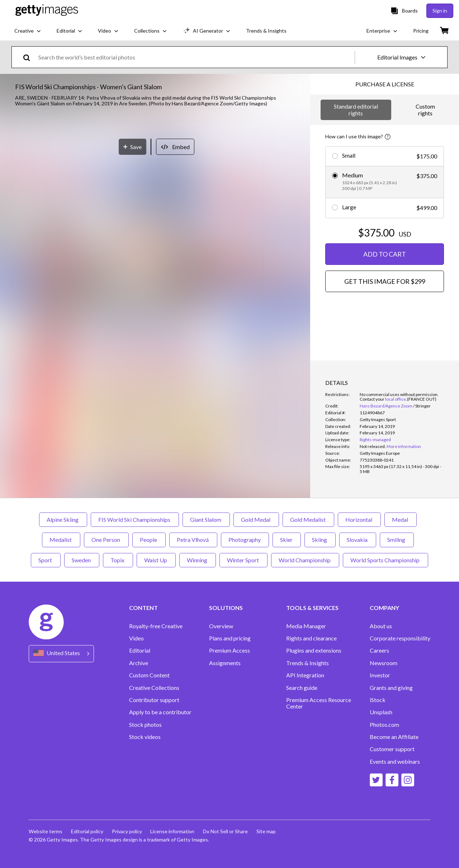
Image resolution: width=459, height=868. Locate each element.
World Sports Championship (385, 560)
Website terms (46, 831)
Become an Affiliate (394, 737)
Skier (287, 540)
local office (396, 399)
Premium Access (229, 650)
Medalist (61, 540)
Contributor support (154, 700)
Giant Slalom (206, 519)
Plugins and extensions (314, 650)
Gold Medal (256, 519)
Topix (118, 560)
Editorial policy (87, 831)
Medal (401, 519)
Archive (139, 663)
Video (136, 638)
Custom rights (425, 109)
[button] (155, 224)
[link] (373, 446)
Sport (46, 560)
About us (381, 626)
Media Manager (306, 626)
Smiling (397, 540)
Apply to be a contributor (160, 712)
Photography (245, 540)
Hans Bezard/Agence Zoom (386, 406)
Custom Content (149, 675)
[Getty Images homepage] (47, 11)
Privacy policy (127, 831)
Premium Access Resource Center (319, 703)
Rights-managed (375, 440)
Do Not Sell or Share (226, 831)
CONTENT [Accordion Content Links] (143, 608)
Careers (379, 650)
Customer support (392, 749)
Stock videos (145, 737)
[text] (195, 57)
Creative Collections (154, 688)
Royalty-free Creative (156, 626)
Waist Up (156, 560)
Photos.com (384, 725)
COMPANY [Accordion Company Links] (384, 608)
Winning (198, 560)
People (149, 540)
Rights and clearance (311, 638)
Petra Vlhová (193, 540)
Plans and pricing (230, 638)
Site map (266, 831)
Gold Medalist (308, 519)
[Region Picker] (61, 654)
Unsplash (381, 712)
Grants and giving (391, 688)
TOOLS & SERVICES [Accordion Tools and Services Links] (312, 608)
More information (404, 446)
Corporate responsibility (400, 638)
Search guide (302, 688)
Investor (380, 675)
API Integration (305, 675)
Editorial (140, 650)
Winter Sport (243, 560)
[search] (30, 57)
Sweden (82, 560)
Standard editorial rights (356, 109)
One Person (106, 540)
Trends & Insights (307, 663)
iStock (378, 700)
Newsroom (384, 663)
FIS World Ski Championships (135, 519)
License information (173, 831)
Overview (221, 626)
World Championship (305, 560)
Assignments (225, 663)
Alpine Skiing (63, 519)
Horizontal (359, 519)
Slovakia (358, 540)
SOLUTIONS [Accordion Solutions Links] (226, 608)
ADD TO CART (385, 254)
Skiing (320, 540)
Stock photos (145, 725)
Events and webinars (395, 762)
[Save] (133, 348)
